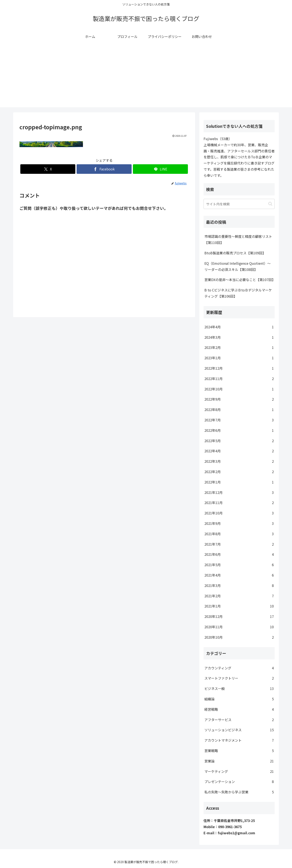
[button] (270, 204)
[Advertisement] (146, 78)
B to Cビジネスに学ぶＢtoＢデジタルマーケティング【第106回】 (238, 293)
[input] (239, 204)
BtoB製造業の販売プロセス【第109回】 (235, 253)
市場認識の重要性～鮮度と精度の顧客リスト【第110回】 (238, 239)
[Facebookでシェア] (104, 169)
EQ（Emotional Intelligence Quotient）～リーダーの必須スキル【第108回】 (238, 266)
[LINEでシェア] (160, 169)
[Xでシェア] (48, 169)
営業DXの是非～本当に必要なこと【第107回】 (240, 280)
